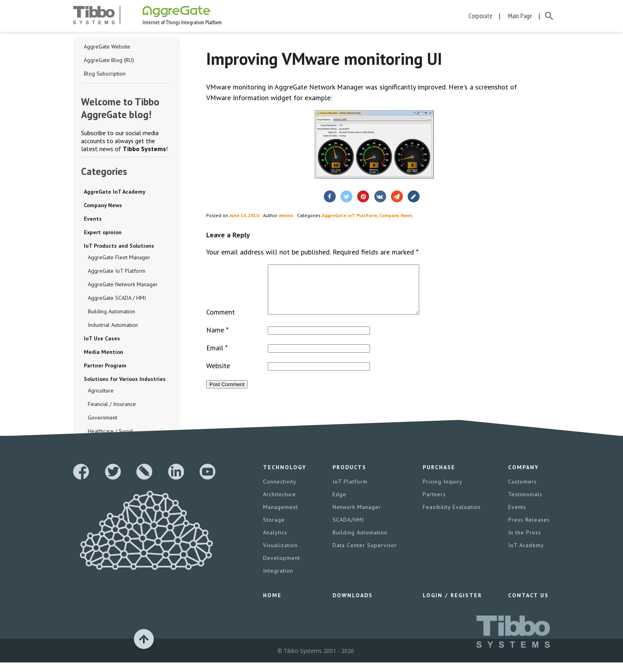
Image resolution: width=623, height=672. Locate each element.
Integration (278, 580)
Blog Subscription (105, 74)
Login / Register (452, 605)
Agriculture (101, 390)
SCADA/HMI (348, 529)
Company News (103, 205)
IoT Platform (350, 491)
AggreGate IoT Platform (117, 271)
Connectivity (280, 491)
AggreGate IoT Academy (115, 192)
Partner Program (105, 365)
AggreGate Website (107, 47)
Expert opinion (103, 232)
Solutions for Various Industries (125, 379)
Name (217, 339)
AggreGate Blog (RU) (109, 60)
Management (281, 517)
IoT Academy (526, 555)
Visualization (280, 555)
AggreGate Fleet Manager (119, 257)
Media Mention (104, 352)
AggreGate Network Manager (123, 284)
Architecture (280, 504)
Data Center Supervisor (365, 555)
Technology (285, 477)
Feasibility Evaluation (452, 517)
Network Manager (357, 517)
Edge (340, 504)
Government (103, 418)
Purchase (439, 477)
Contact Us (528, 605)
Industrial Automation (113, 325)
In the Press (525, 542)
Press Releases (529, 529)
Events (93, 219)
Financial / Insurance (112, 404)
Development (282, 567)
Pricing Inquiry (443, 491)
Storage (274, 529)
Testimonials (525, 504)
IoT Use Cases (102, 338)
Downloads (353, 605)
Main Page (520, 16)
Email (217, 357)
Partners (434, 504)
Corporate (480, 16)
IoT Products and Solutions (119, 246)
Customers (522, 491)
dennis (286, 215)
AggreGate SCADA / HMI (117, 298)
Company (523, 477)
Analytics (275, 542)
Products (349, 477)
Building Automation (111, 311)
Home (272, 605)
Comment (221, 321)
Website (218, 375)
